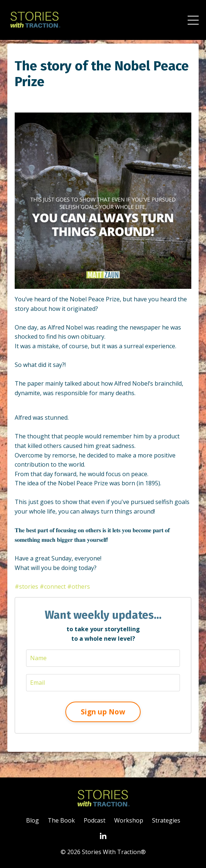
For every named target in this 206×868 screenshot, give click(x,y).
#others (79, 586)
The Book (61, 820)
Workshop (129, 820)
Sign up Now (103, 712)
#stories (26, 586)
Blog (32, 820)
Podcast (95, 820)
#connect (53, 586)
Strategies (166, 820)
